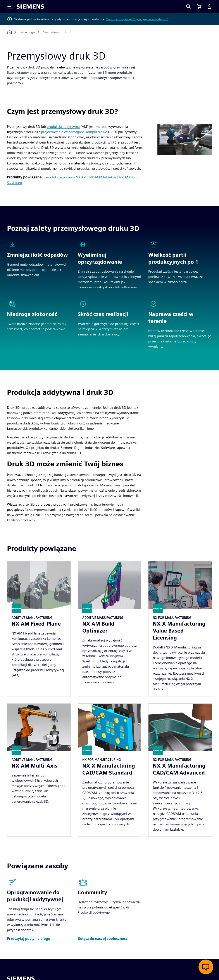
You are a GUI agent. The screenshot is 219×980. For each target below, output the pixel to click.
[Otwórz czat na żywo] (206, 967)
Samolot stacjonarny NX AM (65, 177)
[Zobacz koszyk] (199, 7)
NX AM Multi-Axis (103, 177)
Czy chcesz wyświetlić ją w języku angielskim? (137, 19)
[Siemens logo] (30, 7)
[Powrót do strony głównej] (10, 32)
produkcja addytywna (63, 127)
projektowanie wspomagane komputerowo (74, 132)
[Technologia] (27, 32)
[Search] (188, 7)
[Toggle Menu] (10, 7)
